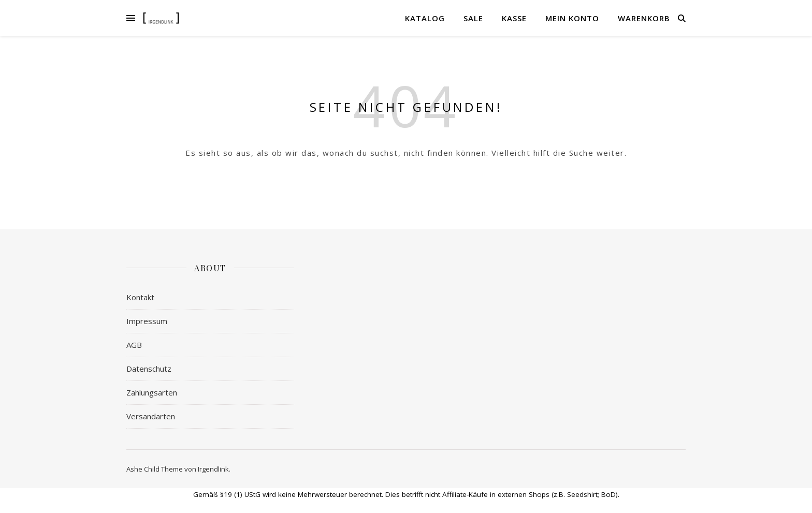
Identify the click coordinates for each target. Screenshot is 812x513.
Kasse (514, 18)
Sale (473, 18)
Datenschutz (149, 369)
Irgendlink (213, 469)
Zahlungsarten (152, 392)
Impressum (147, 321)
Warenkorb (644, 18)
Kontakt (140, 297)
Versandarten (151, 416)
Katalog (425, 18)
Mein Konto (572, 18)
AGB (134, 345)
